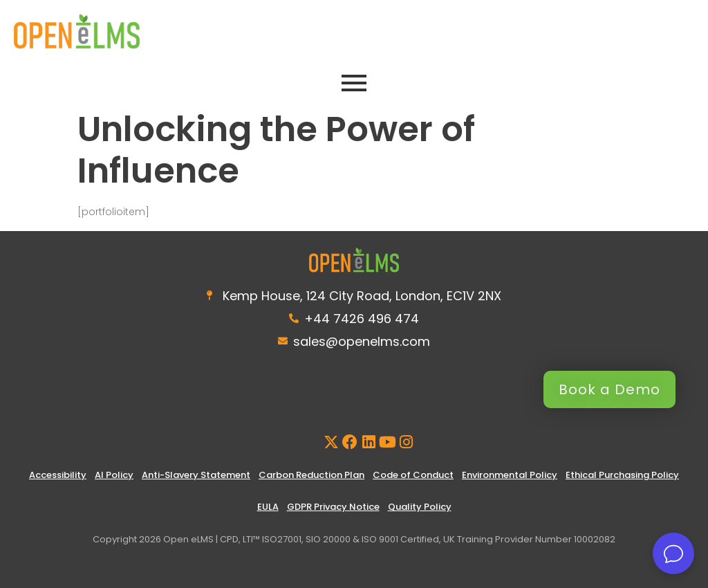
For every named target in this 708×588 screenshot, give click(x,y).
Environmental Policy (510, 475)
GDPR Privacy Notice (333, 507)
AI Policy (114, 475)
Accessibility (58, 475)
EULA (268, 507)
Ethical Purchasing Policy (622, 475)
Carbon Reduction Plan (311, 475)
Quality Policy (420, 507)
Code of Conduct (413, 475)
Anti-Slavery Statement (196, 475)
